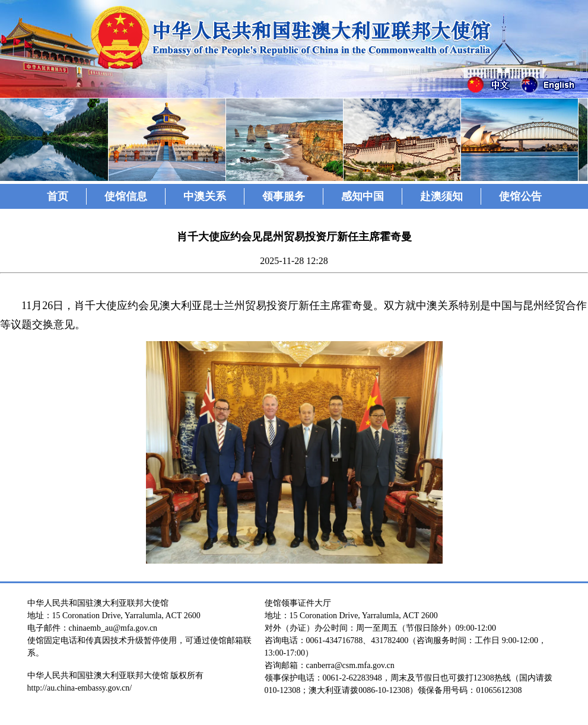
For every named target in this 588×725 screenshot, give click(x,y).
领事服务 (284, 196)
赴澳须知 (441, 196)
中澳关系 (205, 196)
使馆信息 (126, 196)
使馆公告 (520, 196)
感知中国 (363, 196)
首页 (58, 196)
